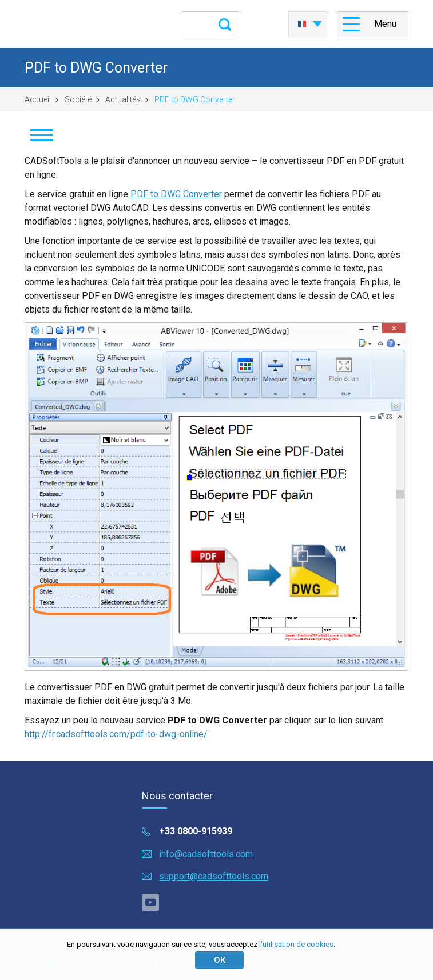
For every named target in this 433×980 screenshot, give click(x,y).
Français (302, 24)
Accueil (38, 99)
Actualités (123, 99)
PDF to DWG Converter (176, 194)
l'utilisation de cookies (296, 944)
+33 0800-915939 (196, 831)
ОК (220, 960)
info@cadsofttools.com (206, 854)
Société (78, 99)
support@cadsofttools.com (214, 876)
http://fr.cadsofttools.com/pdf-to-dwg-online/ (116, 734)
